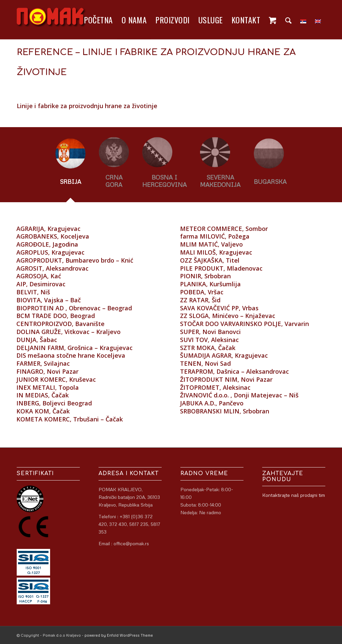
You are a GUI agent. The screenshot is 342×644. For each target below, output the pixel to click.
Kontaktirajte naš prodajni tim (294, 495)
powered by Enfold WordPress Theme (119, 635)
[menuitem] (98, 20)
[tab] (70, 168)
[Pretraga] (288, 20)
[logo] (51, 20)
